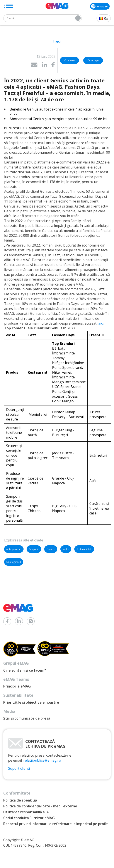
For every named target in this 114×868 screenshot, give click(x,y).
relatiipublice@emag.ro (42, 760)
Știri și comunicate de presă (27, 718)
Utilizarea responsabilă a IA (26, 812)
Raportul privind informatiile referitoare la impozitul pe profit (56, 824)
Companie (34, 549)
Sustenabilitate (84, 549)
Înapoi (57, 41)
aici (101, 323)
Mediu (66, 549)
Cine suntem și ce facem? (25, 670)
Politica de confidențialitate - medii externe (40, 806)
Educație (51, 549)
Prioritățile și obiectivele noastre (31, 702)
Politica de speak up (20, 800)
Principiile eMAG (17, 686)
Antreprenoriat (14, 549)
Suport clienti (19, 768)
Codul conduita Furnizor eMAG (29, 818)
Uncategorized (14, 562)
